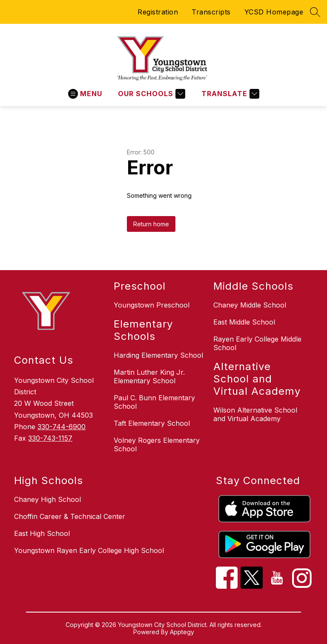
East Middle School (244, 322)
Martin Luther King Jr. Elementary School (149, 376)
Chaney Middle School (250, 305)
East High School (42, 533)
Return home (151, 224)
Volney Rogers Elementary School (157, 445)
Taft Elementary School (152, 423)
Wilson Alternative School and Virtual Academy (255, 414)
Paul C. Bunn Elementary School (154, 402)
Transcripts (211, 12)
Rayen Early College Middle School (257, 343)
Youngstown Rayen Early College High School (89, 550)
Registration (158, 12)
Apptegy (182, 632)
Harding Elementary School (158, 355)
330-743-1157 (50, 438)
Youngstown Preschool (152, 305)
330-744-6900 (62, 427)
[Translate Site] (229, 94)
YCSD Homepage (274, 12)
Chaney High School (47, 499)
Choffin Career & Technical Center (70, 516)
